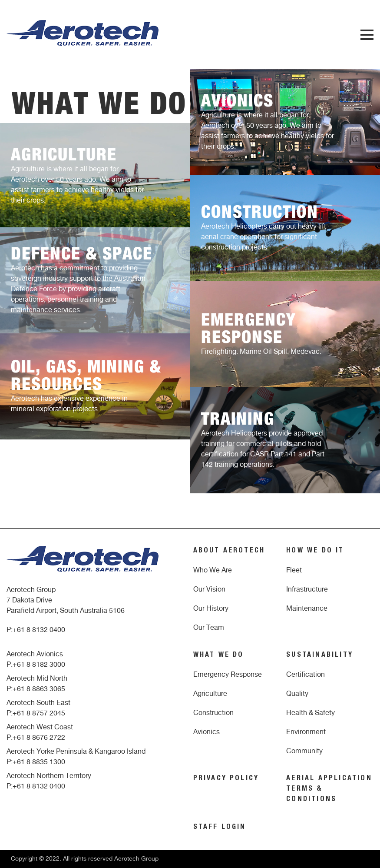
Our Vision (209, 589)
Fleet (294, 570)
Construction (213, 713)
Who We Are (213, 570)
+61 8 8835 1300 (39, 762)
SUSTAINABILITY (320, 655)
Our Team (209, 628)
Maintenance (307, 609)
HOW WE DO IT (315, 551)
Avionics (207, 732)
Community (304, 751)
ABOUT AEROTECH (229, 551)
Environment (306, 732)
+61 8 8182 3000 (39, 665)
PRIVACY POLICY (226, 779)
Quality (297, 694)
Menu (367, 35)
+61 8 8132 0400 (39, 630)
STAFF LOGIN (220, 828)
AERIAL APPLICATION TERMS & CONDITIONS (329, 789)
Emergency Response (228, 675)
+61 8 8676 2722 (39, 738)
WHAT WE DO (219, 655)
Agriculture (210, 694)
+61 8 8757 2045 (39, 713)
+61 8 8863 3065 (39, 689)
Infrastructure (307, 589)
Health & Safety (311, 713)
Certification (306, 675)
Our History (211, 609)
